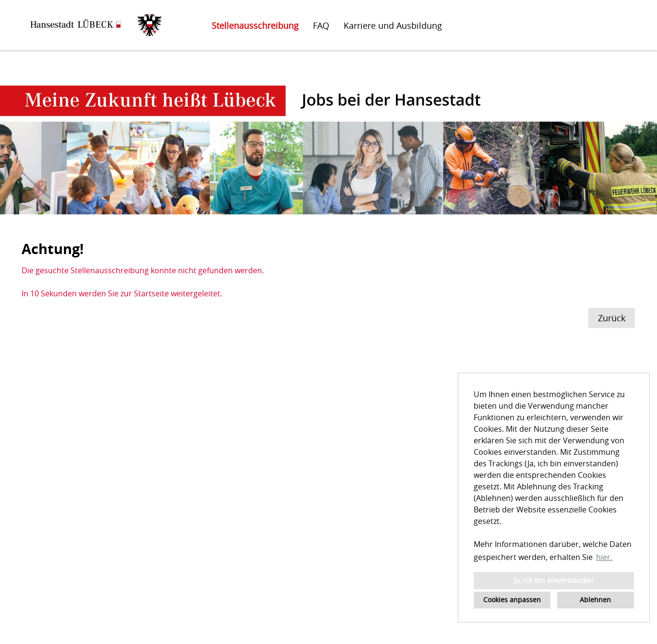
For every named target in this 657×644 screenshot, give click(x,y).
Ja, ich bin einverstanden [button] (554, 580)
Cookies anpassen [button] (512, 600)
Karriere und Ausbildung (393, 25)
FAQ (321, 25)
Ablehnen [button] (595, 600)
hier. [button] (604, 557)
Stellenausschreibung (255, 25)
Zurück (612, 318)
